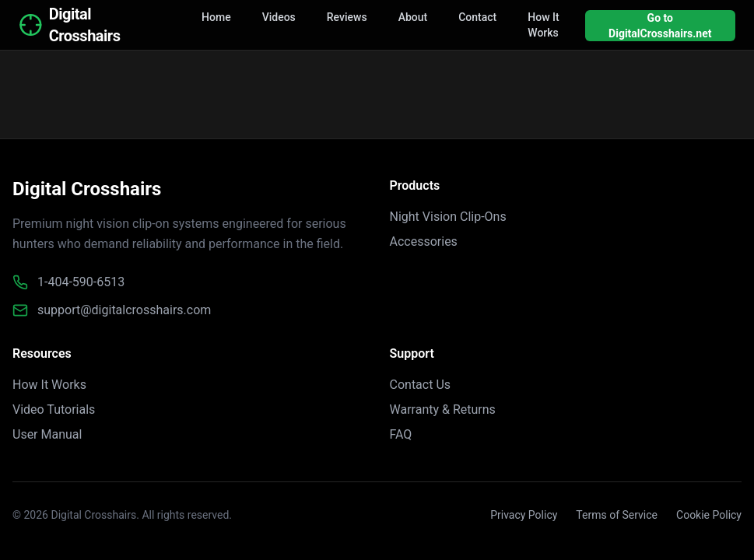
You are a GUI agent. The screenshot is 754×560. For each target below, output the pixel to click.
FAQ (401, 434)
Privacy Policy (524, 515)
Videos (279, 17)
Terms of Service (617, 515)
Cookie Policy (709, 515)
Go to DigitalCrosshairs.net (660, 26)
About (413, 17)
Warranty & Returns (443, 409)
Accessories (424, 241)
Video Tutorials (54, 409)
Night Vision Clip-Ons (448, 217)
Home (216, 17)
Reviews (347, 17)
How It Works (543, 25)
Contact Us (421, 385)
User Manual (47, 434)
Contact (477, 17)
